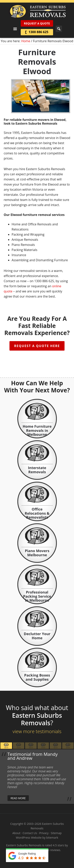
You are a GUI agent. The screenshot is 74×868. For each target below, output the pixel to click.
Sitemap (56, 833)
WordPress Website (29, 838)
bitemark (52, 838)
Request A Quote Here (37, 346)
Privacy (44, 833)
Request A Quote (37, 23)
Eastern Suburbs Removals (37, 11)
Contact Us (30, 833)
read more (18, 798)
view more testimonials (37, 731)
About (16, 833)
